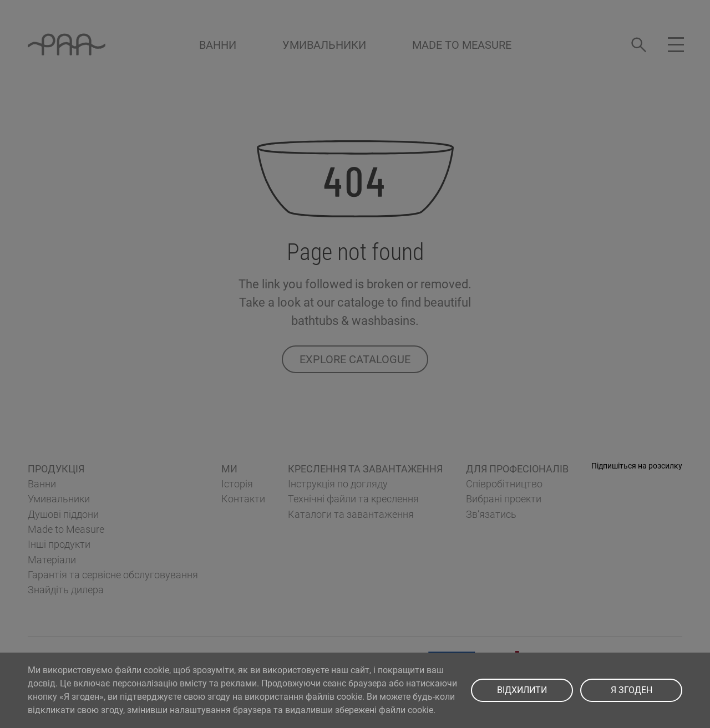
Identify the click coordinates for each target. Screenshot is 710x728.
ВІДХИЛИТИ (522, 690)
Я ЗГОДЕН (632, 690)
